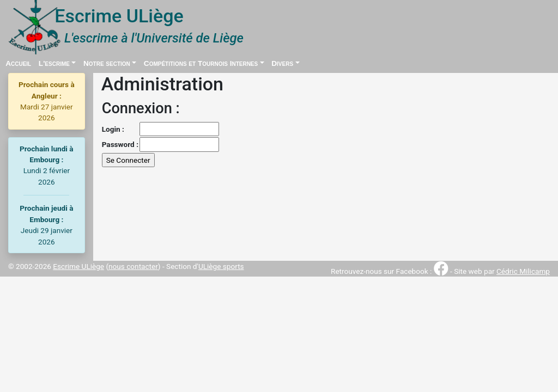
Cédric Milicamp (523, 271)
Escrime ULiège (78, 266)
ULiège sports (221, 266)
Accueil (18, 63)
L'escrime (54, 63)
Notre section (107, 63)
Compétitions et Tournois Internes (201, 63)
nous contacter (133, 266)
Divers (282, 63)
